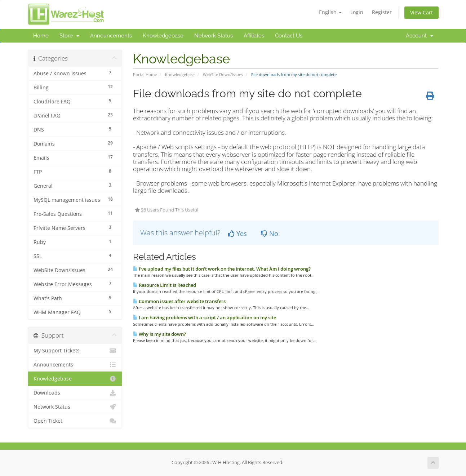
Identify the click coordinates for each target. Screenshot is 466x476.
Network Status (214, 36)
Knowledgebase (163, 36)
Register (382, 12)
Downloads (75, 393)
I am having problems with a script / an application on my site (205, 317)
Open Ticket (75, 421)
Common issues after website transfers (179, 301)
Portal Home (145, 74)
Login (357, 12)
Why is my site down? (159, 334)
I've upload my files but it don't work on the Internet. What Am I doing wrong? (222, 269)
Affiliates (254, 36)
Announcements (111, 36)
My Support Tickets (75, 351)
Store (69, 36)
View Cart (421, 12)
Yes (238, 233)
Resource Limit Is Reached (165, 285)
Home (41, 36)
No (270, 233)
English (330, 12)
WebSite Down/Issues (223, 74)
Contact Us (289, 36)
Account (420, 36)
